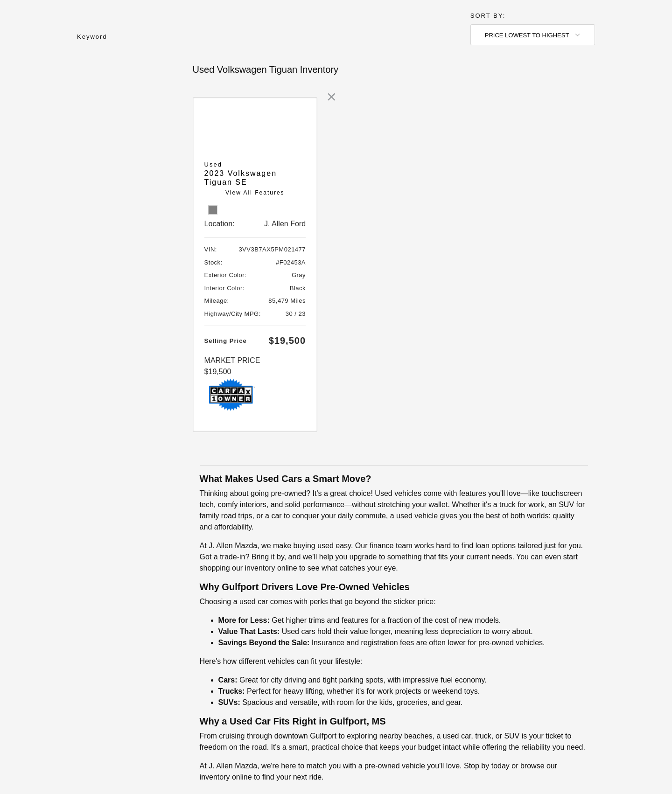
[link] (331, 97)
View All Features (255, 193)
